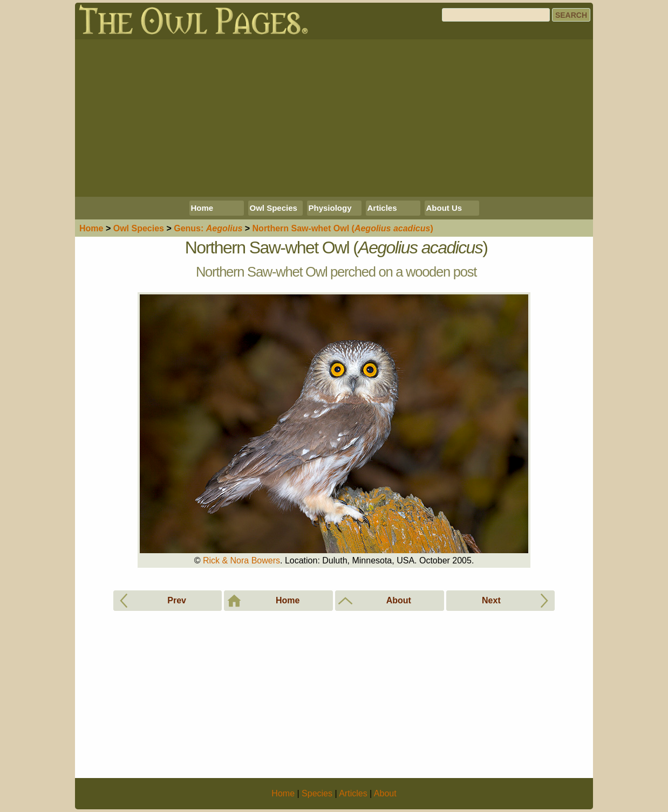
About (385, 793)
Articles (382, 208)
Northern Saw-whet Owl (343, 228)
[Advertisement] (334, 118)
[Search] (496, 15)
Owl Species (274, 208)
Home (202, 208)
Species (139, 228)
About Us (444, 208)
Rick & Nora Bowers (241, 560)
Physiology (330, 208)
